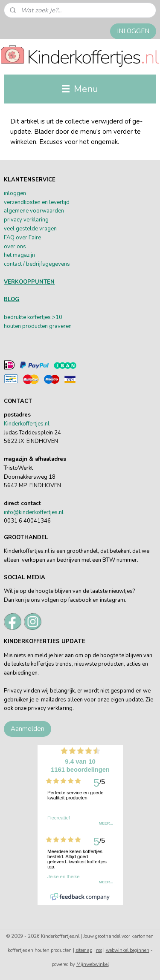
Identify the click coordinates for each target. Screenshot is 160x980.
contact (13, 264)
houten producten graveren (38, 326)
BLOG (12, 299)
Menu (80, 89)
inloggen (15, 193)
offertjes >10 (46, 317)
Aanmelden (28, 729)
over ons (15, 247)
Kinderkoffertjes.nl (27, 424)
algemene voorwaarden (34, 211)
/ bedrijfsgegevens (46, 264)
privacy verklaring (26, 220)
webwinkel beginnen (128, 950)
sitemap (84, 950)
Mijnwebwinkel (93, 964)
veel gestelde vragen (30, 229)
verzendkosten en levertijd (37, 202)
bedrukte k (17, 317)
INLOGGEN (133, 31)
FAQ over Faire (22, 238)
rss (99, 950)
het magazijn (19, 255)
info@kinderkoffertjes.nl (34, 512)
